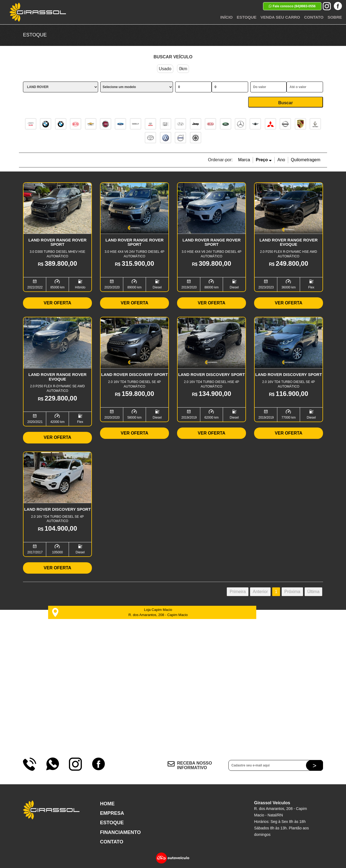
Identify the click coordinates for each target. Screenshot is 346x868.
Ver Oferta (58, 303)
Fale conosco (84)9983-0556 (292, 6)
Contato (314, 17)
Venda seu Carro (280, 17)
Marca (244, 160)
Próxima (292, 592)
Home (107, 804)
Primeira (238, 592)
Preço (264, 160)
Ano (281, 160)
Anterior (260, 592)
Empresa (112, 813)
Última (313, 592)
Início (227, 17)
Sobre (335, 17)
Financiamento (120, 832)
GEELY (135, 124)
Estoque (247, 17)
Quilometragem (306, 160)
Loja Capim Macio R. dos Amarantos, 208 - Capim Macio (120, 612)
